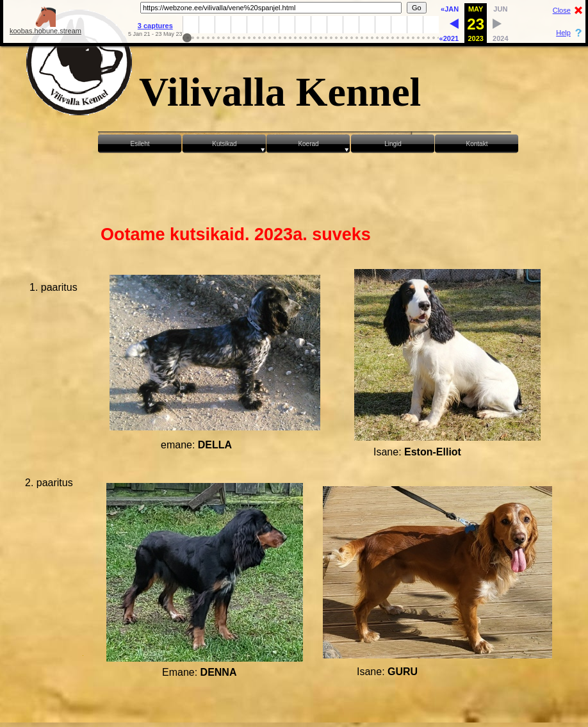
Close (562, 10)
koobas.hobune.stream (45, 28)
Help (563, 33)
